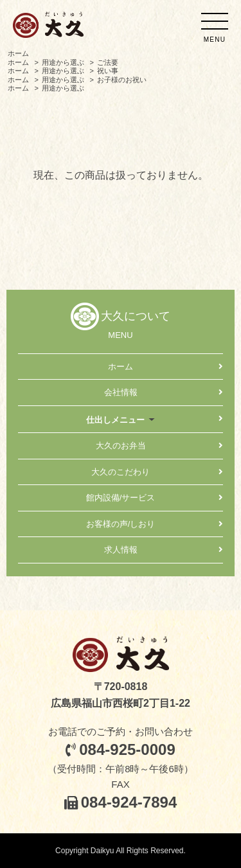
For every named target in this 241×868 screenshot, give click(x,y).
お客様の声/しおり (121, 524)
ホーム (18, 53)
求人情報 (121, 550)
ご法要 (108, 62)
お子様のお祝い (122, 80)
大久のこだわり (121, 472)
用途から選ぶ (63, 62)
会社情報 (121, 392)
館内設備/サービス (121, 498)
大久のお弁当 (121, 446)
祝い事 (108, 71)
